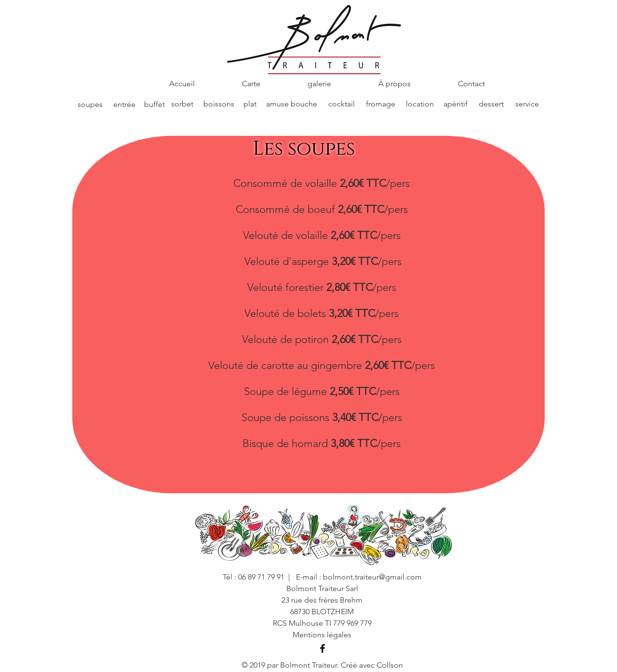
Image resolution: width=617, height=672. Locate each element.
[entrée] (124, 105)
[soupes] (90, 105)
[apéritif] (456, 104)
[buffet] (154, 105)
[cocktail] (341, 104)
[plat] (250, 104)
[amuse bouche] (292, 104)
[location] (420, 104)
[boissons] (219, 104)
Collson (390, 665)
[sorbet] (182, 104)
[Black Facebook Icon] (322, 648)
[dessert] (491, 104)
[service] (527, 104)
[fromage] (381, 104)
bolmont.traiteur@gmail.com (372, 577)
